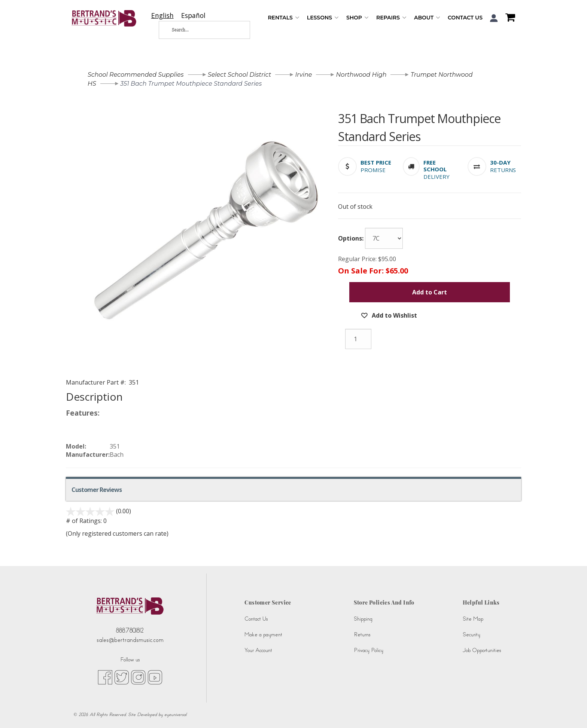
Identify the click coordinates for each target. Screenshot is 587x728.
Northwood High (361, 75)
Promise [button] (373, 170)
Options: (351, 238)
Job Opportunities (482, 650)
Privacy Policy (369, 650)
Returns (362, 635)
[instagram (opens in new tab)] (138, 677)
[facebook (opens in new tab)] (105, 677)
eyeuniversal (175, 715)
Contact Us (465, 18)
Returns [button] (503, 170)
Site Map (473, 619)
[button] (494, 18)
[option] (193, 16)
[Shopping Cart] (508, 18)
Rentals (283, 18)
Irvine (303, 75)
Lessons (323, 18)
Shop (358, 18)
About (427, 18)
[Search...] (198, 30)
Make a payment (263, 635)
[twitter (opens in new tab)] (122, 677)
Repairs (391, 18)
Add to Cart (430, 292)
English (162, 16)
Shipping (363, 619)
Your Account (258, 650)
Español (193, 16)
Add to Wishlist (394, 315)
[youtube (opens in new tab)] (155, 677)
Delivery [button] (437, 177)
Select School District (239, 75)
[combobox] (162, 16)
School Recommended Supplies (136, 75)
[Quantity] (358, 339)
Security (472, 635)
